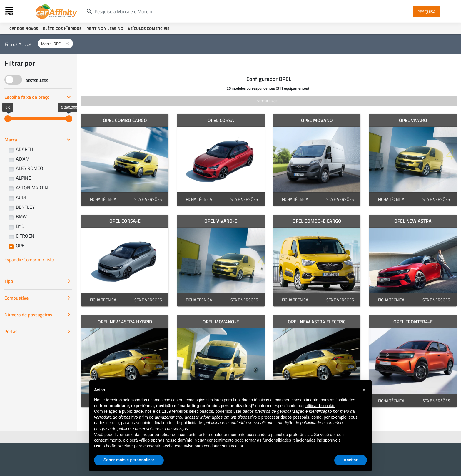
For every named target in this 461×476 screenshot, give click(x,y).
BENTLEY (25, 207)
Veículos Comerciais (149, 28)
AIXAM (23, 159)
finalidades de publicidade (178, 423)
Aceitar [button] (351, 460)
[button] (364, 390)
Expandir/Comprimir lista (29, 260)
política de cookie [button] (319, 406)
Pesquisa (426, 11)
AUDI (21, 197)
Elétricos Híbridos (62, 28)
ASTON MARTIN (32, 188)
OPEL (21, 245)
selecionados (201, 411)
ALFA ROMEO (30, 168)
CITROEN (25, 236)
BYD (20, 226)
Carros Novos (24, 28)
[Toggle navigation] (10, 11)
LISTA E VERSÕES (147, 199)
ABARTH (25, 149)
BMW (21, 216)
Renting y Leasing (105, 28)
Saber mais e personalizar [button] (129, 460)
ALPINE (23, 178)
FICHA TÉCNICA (103, 199)
